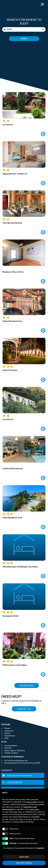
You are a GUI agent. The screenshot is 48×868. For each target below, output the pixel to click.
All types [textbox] (7, 29)
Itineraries (9, 731)
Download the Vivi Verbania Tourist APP (22, 763)
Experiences (10, 736)
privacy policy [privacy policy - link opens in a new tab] (32, 802)
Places (7, 728)
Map (7, 738)
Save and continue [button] (24, 863)
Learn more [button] (24, 857)
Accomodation (11, 745)
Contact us (24, 709)
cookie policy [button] (34, 809)
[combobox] (24, 29)
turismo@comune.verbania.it (19, 775)
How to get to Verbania (15, 750)
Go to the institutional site (16, 760)
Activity (8, 748)
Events (7, 733)
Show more (27, 685)
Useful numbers (11, 753)
